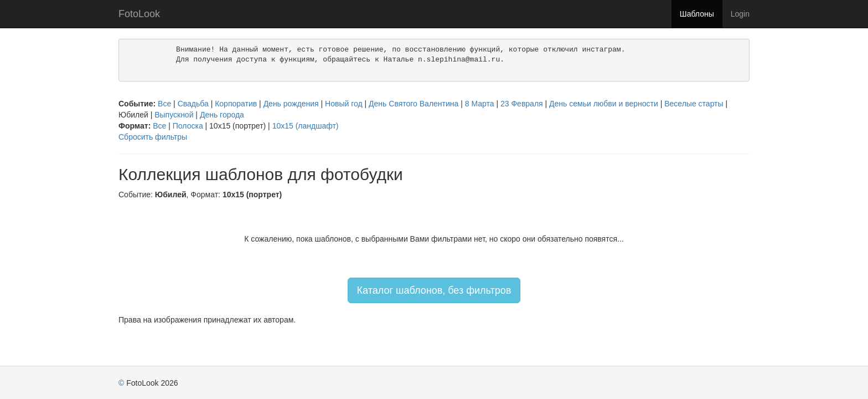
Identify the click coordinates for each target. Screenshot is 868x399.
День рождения (291, 104)
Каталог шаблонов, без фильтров (434, 290)
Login (740, 14)
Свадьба (193, 104)
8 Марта (480, 104)
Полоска (188, 126)
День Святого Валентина (414, 104)
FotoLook (139, 14)
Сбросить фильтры (153, 137)
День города (222, 115)
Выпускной (174, 115)
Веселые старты (694, 104)
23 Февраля (522, 104)
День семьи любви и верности (604, 104)
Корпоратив (236, 104)
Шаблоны (697, 14)
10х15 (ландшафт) (306, 126)
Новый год (344, 104)
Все (164, 104)
